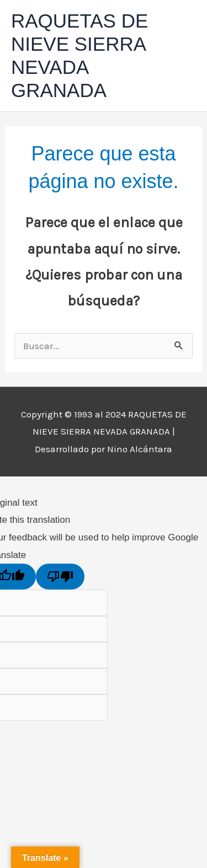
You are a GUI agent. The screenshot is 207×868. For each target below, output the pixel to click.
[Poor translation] (60, 577)
